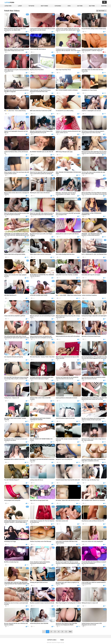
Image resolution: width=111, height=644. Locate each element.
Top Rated (31, 6)
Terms (62, 640)
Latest (20, 6)
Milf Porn (92, 6)
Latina (9, 2)
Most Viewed (44, 6)
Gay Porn (80, 6)
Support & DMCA (52, 640)
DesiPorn (104, 6)
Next (70, 632)
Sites (69, 6)
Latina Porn (8, 6)
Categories (58, 6)
